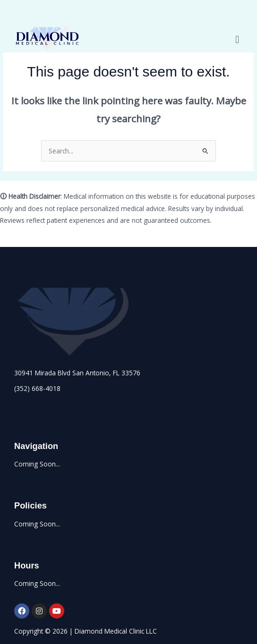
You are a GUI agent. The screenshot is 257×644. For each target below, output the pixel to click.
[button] (237, 39)
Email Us (27, 404)
